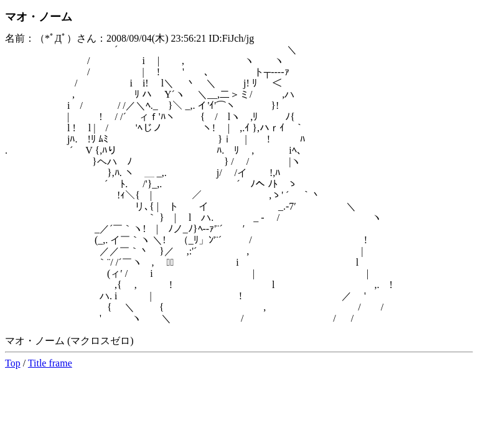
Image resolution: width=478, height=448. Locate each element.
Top (13, 363)
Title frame (50, 363)
